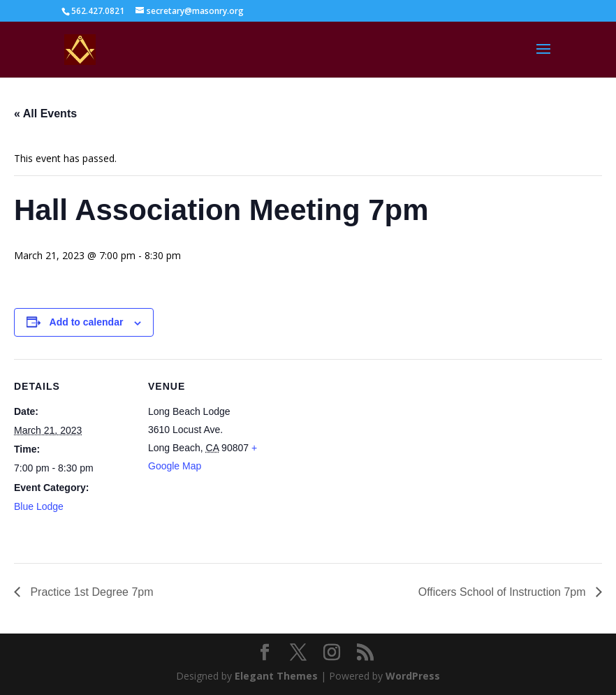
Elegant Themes (276, 676)
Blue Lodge (39, 506)
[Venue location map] (356, 456)
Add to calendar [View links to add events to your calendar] (87, 322)
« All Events (45, 114)
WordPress (413, 676)
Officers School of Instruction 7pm (504, 592)
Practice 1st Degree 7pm (90, 592)
